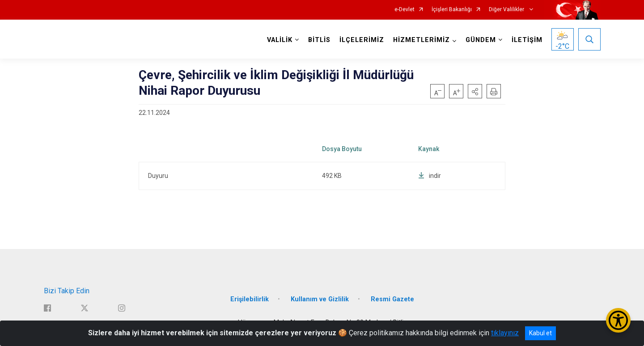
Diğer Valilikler (507, 10)
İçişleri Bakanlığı (452, 10)
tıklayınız (505, 333)
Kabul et (540, 333)
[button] (475, 91)
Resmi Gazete (392, 299)
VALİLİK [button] (280, 40)
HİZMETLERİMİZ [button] (422, 40)
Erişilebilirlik (250, 299)
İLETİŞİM (527, 40)
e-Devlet (405, 10)
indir (430, 176)
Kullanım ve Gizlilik (320, 299)
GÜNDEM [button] (481, 40)
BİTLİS (319, 40)
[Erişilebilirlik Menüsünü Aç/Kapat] (618, 320)
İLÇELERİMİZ (362, 40)
